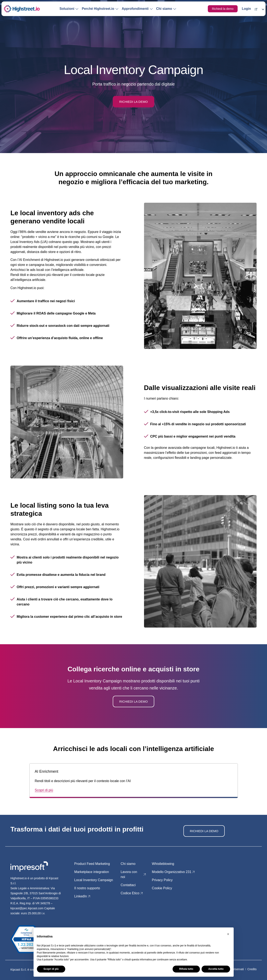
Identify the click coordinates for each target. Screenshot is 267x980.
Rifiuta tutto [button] (186, 969)
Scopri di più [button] (51, 969)
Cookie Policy (162, 888)
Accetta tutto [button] (216, 969)
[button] (228, 934)
